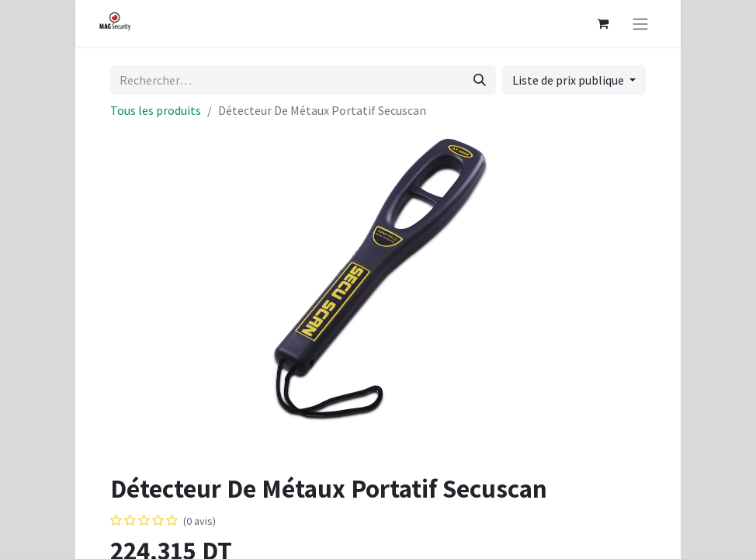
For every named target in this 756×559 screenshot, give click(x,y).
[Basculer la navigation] (640, 23)
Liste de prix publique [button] (569, 80)
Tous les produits (156, 110)
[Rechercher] (480, 80)
